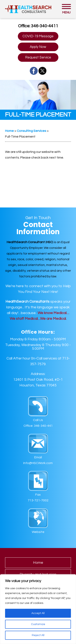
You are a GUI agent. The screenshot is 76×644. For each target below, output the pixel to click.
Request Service (38, 57)
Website (38, 532)
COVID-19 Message (38, 36)
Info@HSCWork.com (38, 463)
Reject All (38, 635)
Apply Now (38, 47)
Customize (38, 624)
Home (38, 563)
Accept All (38, 613)
